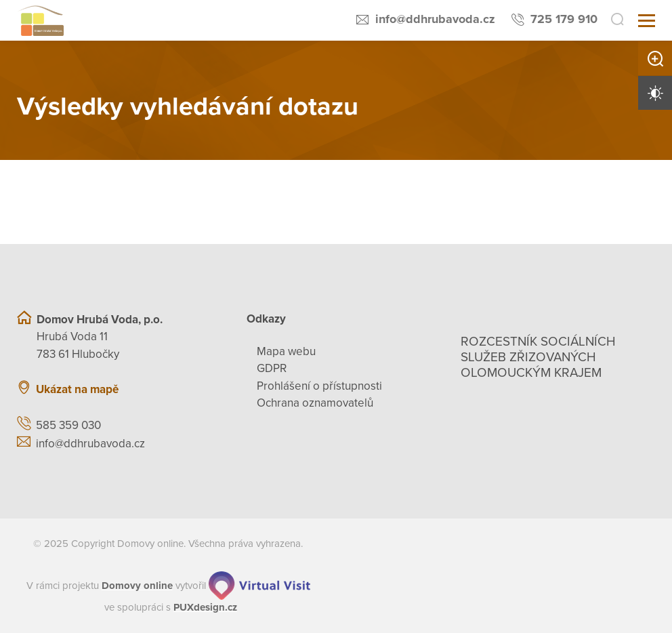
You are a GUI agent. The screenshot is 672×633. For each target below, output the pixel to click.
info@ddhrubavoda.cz (435, 19)
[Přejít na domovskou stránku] (40, 21)
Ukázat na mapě (77, 389)
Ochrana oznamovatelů (315, 403)
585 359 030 (68, 425)
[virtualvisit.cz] (259, 586)
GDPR (272, 368)
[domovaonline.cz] (137, 586)
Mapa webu (286, 351)
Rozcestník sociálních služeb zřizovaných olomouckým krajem (538, 357)
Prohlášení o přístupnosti (319, 386)
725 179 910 (564, 19)
